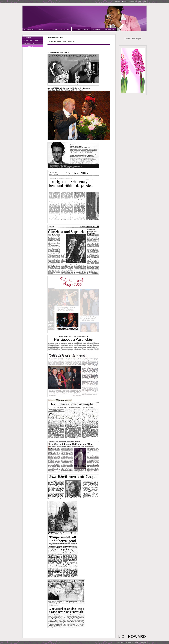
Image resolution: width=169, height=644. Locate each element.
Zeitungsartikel (30, 44)
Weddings (27, 38)
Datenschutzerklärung (135, 2)
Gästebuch (109, 30)
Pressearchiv (29, 46)
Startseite (117, 2)
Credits (136, 642)
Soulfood (65, 30)
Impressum (143, 642)
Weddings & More (81, 30)
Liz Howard (52, 30)
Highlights (29, 30)
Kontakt (124, 2)
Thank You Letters (31, 41)
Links (145, 2)
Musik (40, 30)
